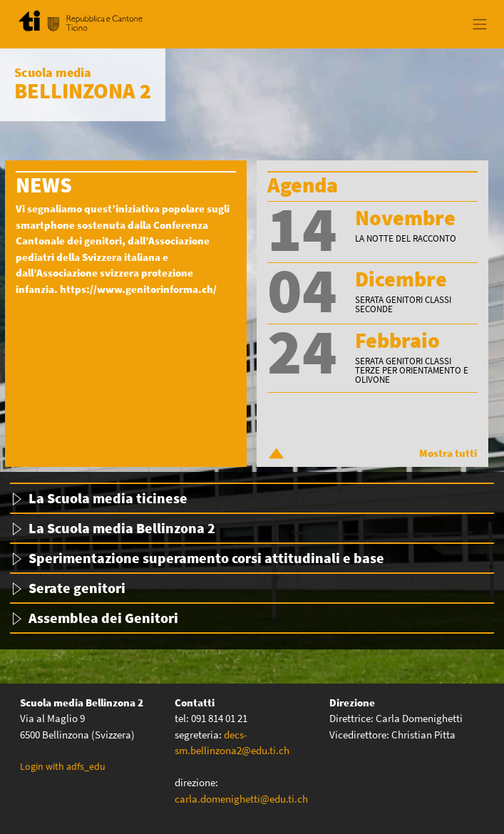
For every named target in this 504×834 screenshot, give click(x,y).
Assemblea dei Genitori (103, 618)
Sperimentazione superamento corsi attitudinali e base (206, 558)
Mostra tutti (448, 453)
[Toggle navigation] (479, 24)
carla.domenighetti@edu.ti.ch (242, 799)
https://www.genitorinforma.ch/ (138, 289)
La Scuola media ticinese (108, 498)
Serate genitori (77, 588)
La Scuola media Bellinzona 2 (122, 528)
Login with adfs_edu (63, 766)
